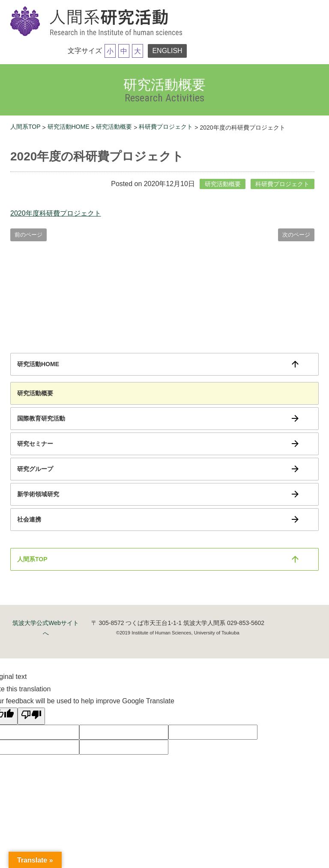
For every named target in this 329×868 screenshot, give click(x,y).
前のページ (28, 235)
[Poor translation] (31, 716)
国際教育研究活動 (41, 418)
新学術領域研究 (38, 494)
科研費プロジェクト (166, 127)
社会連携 (29, 519)
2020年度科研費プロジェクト (56, 213)
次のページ (296, 235)
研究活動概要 (114, 127)
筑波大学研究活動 (98, 22)
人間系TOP (25, 127)
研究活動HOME (69, 127)
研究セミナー (35, 444)
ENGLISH (167, 51)
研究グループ (35, 469)
